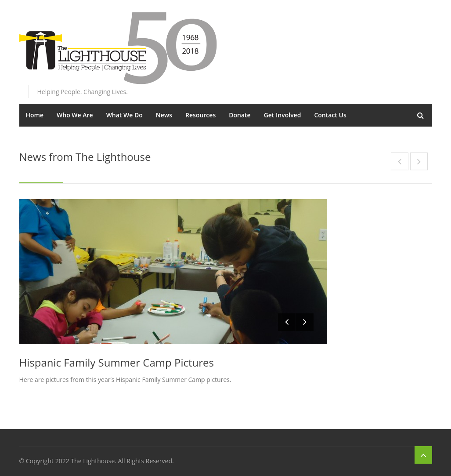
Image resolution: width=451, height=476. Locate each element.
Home (35, 115)
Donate (240, 115)
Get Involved (283, 115)
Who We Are (75, 115)
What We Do (124, 115)
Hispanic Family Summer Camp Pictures (117, 362)
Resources (200, 115)
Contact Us (330, 115)
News (164, 115)
